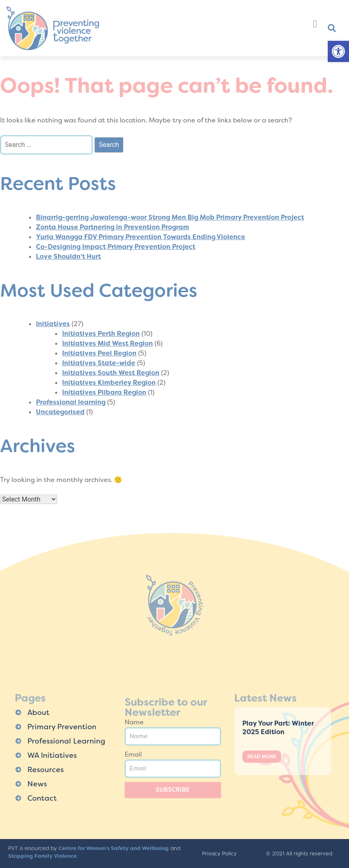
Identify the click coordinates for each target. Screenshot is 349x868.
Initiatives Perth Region (101, 334)
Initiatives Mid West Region (107, 343)
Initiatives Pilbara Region (104, 392)
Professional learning (71, 402)
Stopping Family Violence (43, 856)
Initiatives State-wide (99, 363)
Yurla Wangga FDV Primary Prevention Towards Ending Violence (141, 237)
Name (134, 722)
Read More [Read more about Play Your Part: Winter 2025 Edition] (262, 757)
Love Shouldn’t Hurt (68, 256)
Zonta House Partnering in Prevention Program (113, 227)
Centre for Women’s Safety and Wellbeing (114, 848)
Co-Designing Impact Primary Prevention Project (116, 247)
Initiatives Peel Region (99, 353)
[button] (338, 51)
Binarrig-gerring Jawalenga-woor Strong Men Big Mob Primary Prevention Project (170, 217)
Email (133, 754)
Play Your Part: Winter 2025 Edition (278, 728)
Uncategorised (60, 412)
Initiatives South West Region (111, 373)
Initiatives (53, 324)
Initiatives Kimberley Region (109, 383)
